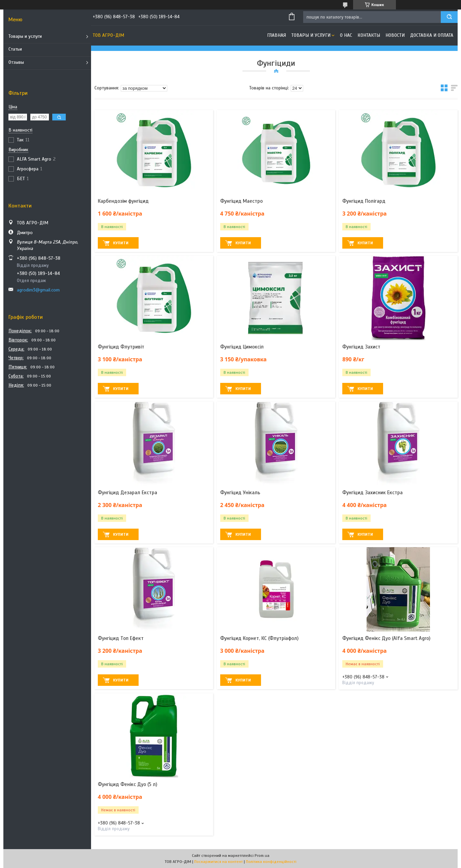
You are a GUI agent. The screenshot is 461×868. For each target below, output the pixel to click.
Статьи (15, 49)
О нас (346, 35)
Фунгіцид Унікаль (240, 493)
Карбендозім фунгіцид (123, 201)
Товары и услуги (25, 36)
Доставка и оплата (432, 35)
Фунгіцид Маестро (241, 201)
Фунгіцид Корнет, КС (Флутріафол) (259, 638)
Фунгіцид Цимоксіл (242, 347)
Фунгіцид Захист (361, 347)
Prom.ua (262, 856)
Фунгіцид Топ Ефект (121, 638)
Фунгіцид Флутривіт (121, 347)
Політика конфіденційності (271, 862)
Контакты (369, 35)
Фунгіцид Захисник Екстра (372, 493)
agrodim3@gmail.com (38, 290)
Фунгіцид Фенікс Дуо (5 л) (127, 784)
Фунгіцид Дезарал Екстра (127, 493)
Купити (121, 243)
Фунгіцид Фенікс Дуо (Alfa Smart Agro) (386, 638)
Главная (277, 35)
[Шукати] (449, 17)
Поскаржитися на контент (219, 862)
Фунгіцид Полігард (364, 201)
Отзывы (16, 62)
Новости (395, 35)
